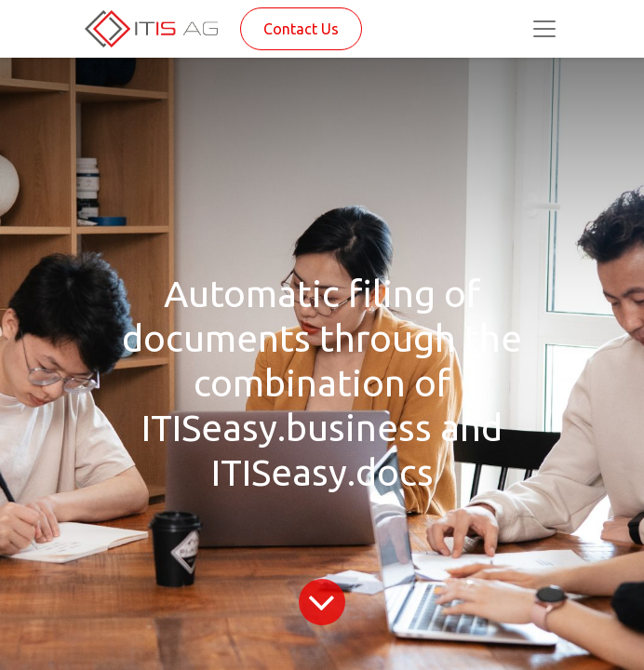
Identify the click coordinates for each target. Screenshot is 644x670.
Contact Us (301, 29)
